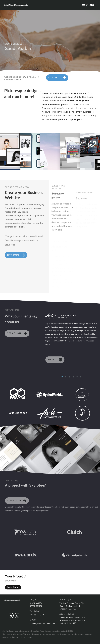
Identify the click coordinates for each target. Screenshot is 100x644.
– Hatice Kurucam (67, 315)
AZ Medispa (62, 318)
